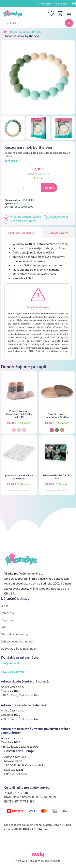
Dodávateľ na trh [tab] (58, 233)
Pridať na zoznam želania (23, 217)
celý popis (11, 161)
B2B (3, 627)
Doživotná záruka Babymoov (19, 649)
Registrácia (61, 4)
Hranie (13, 32)
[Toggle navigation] (69, 13)
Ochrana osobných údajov (17, 642)
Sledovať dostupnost (20, 221)
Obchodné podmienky (15, 634)
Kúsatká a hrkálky (30, 32)
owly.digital (55, 861)
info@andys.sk (10, 663)
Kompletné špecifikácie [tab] (21, 233)
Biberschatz (20, 204)
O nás (5, 606)
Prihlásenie (45, 4)
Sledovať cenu (56, 217)
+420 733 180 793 (13, 672)
